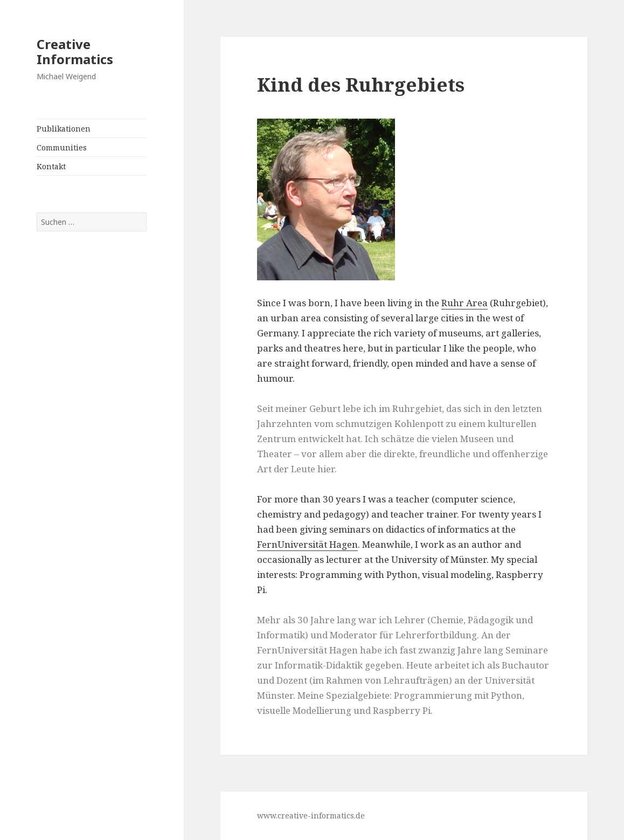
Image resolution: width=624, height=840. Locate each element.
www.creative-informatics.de (311, 815)
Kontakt (51, 166)
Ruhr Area (464, 303)
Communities (62, 147)
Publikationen (64, 129)
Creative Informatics (75, 51)
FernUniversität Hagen (307, 544)
